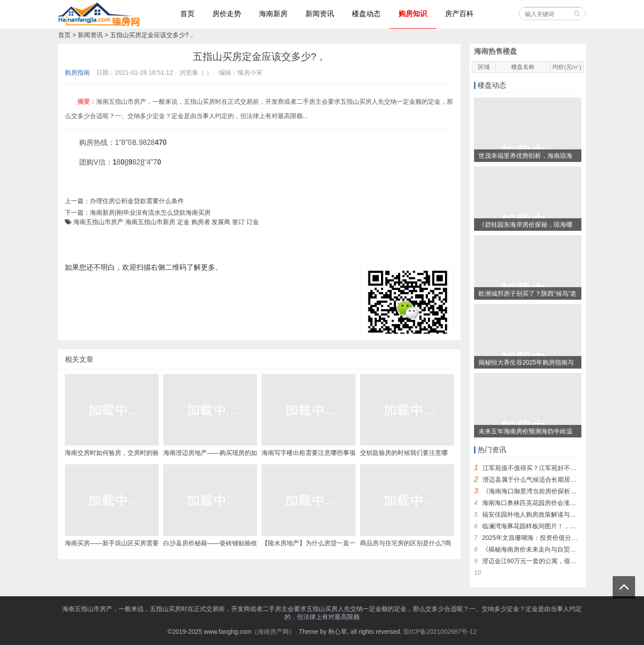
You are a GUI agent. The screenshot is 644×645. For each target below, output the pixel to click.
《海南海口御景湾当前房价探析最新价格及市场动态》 (558, 491)
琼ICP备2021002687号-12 (440, 632)
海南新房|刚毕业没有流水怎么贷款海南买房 (150, 212)
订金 (253, 222)
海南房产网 (273, 632)
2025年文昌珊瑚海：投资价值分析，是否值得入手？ (555, 538)
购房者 (201, 222)
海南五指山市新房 (150, 222)
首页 (64, 35)
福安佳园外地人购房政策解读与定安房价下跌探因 (551, 514)
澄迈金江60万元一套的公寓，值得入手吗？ (542, 561)
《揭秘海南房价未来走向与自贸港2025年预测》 (549, 549)
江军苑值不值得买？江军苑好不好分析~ (538, 468)
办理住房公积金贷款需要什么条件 (137, 201)
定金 (183, 222)
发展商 (221, 222)
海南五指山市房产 (98, 222)
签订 (238, 222)
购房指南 (77, 72)
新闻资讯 (90, 35)
